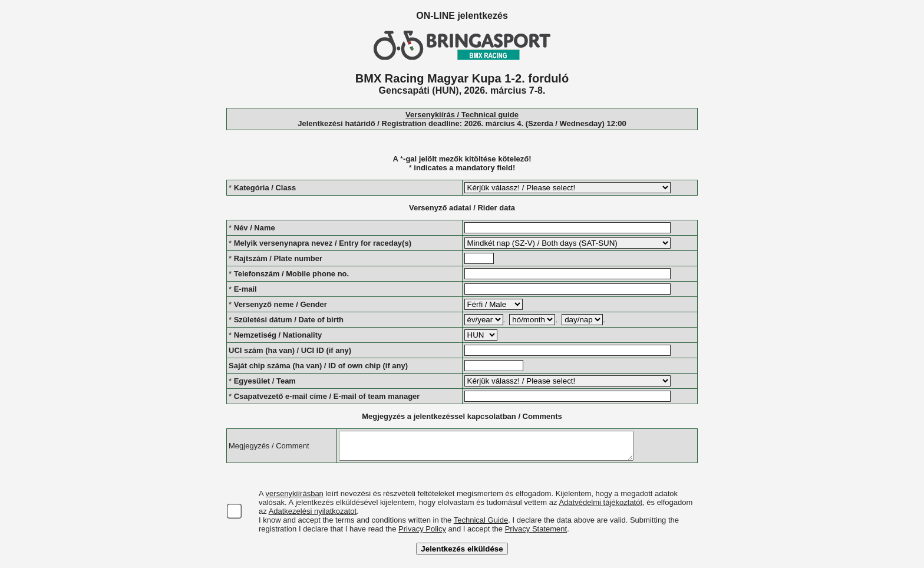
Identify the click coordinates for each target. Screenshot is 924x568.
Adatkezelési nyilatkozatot (313, 516)
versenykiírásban (295, 499)
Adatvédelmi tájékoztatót (600, 508)
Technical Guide (481, 525)
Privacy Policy (422, 534)
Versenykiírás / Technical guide (462, 115)
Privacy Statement (536, 534)
